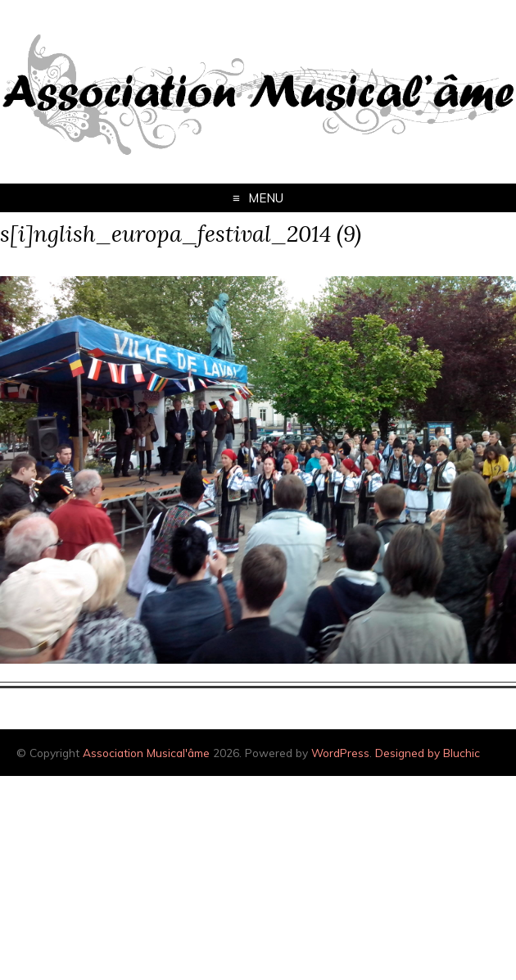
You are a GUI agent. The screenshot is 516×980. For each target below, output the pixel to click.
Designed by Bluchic (428, 753)
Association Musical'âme (146, 753)
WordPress (340, 753)
